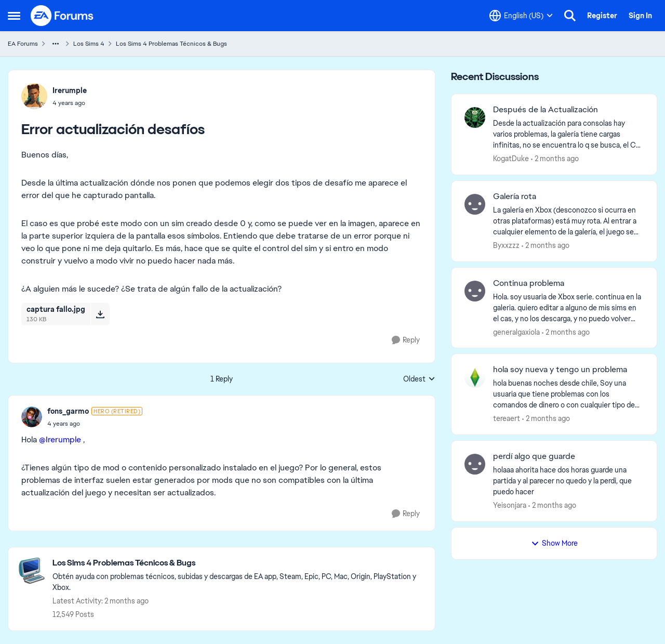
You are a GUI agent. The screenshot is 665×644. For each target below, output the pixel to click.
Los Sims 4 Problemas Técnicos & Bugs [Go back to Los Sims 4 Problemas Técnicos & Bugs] (171, 44)
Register (602, 16)
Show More (554, 543)
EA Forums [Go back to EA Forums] (23, 44)
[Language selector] (521, 16)
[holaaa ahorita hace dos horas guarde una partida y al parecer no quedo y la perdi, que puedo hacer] (568, 481)
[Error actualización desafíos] (95, 424)
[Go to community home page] (62, 16)
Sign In (640, 16)
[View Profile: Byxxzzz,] (475, 204)
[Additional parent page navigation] (56, 44)
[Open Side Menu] (14, 16)
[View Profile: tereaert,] (475, 377)
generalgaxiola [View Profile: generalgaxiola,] (516, 332)
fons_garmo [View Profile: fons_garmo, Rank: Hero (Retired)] (68, 411)
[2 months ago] (555, 159)
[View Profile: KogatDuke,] (475, 117)
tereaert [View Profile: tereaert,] (507, 418)
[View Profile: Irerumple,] (34, 96)
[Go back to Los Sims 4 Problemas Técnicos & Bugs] (238, 563)
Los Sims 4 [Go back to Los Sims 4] (89, 44)
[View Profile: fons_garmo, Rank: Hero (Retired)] (32, 417)
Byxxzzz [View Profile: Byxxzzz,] (506, 245)
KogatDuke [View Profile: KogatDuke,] (511, 159)
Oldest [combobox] (419, 379)
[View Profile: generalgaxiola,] (475, 291)
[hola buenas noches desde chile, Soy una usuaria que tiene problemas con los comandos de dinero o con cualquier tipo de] (568, 394)
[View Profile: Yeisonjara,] (475, 464)
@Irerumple (60, 439)
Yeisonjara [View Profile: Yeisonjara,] (510, 505)
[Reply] (406, 340)
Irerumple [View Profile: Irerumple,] (70, 90)
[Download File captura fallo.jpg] (100, 314)
